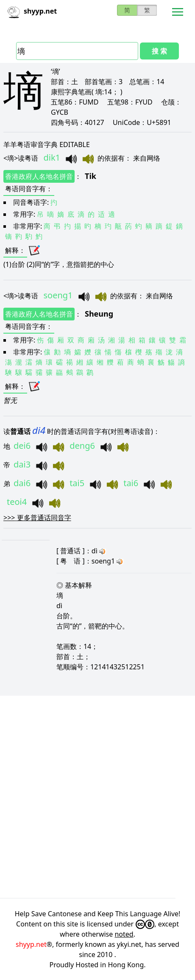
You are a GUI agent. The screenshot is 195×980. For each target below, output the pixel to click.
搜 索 (159, 51)
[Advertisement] (97, 797)
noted (124, 934)
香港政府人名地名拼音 (39, 176)
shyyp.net (31, 944)
